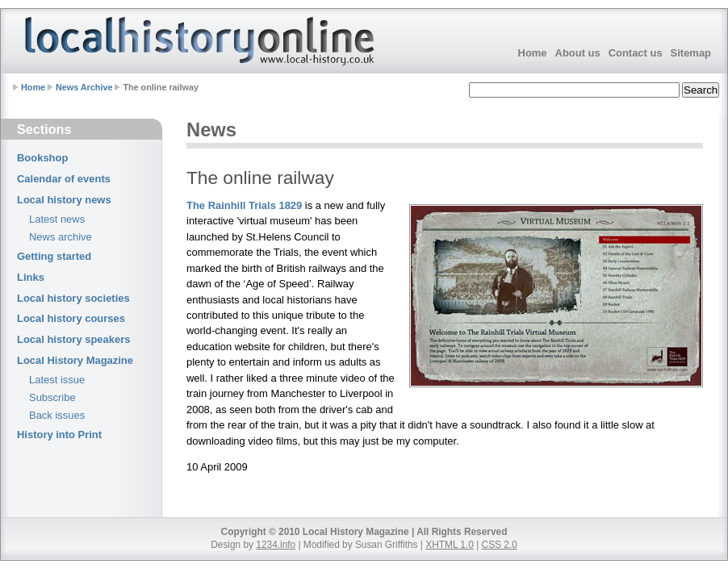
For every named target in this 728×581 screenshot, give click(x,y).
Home (533, 53)
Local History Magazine (75, 360)
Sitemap (691, 53)
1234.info (276, 545)
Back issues (57, 415)
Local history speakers (73, 339)
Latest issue (57, 380)
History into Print (59, 435)
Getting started (54, 256)
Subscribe (52, 397)
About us (578, 53)
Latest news (57, 219)
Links (31, 277)
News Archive (84, 87)
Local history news (64, 200)
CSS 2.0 (500, 545)
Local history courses (71, 318)
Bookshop (42, 158)
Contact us (636, 53)
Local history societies (73, 298)
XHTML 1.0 (450, 545)
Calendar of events (64, 179)
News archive (61, 237)
